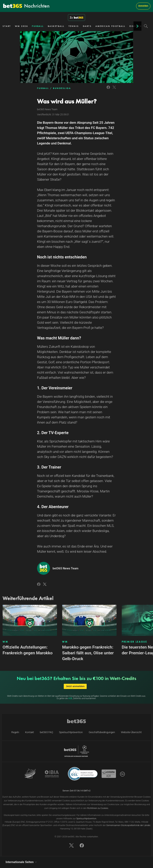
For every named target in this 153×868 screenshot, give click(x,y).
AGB (70, 698)
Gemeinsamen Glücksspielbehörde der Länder (128, 825)
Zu (76, 18)
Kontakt (29, 732)
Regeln (15, 732)
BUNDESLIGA (62, 88)
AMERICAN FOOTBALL (110, 26)
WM (5, 642)
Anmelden (143, 6)
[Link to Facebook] (108, 89)
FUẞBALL (38, 26)
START (7, 26)
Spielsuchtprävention (71, 732)
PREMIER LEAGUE (134, 642)
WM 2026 (22, 26)
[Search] (146, 26)
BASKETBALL (56, 26)
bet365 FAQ (46, 732)
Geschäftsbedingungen (102, 732)
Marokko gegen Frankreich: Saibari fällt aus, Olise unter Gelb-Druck (88, 653)
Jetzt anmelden (75, 686)
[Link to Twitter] (114, 89)
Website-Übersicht (131, 732)
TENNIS (74, 26)
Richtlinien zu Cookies (98, 808)
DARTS (87, 26)
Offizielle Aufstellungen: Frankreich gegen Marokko (28, 650)
